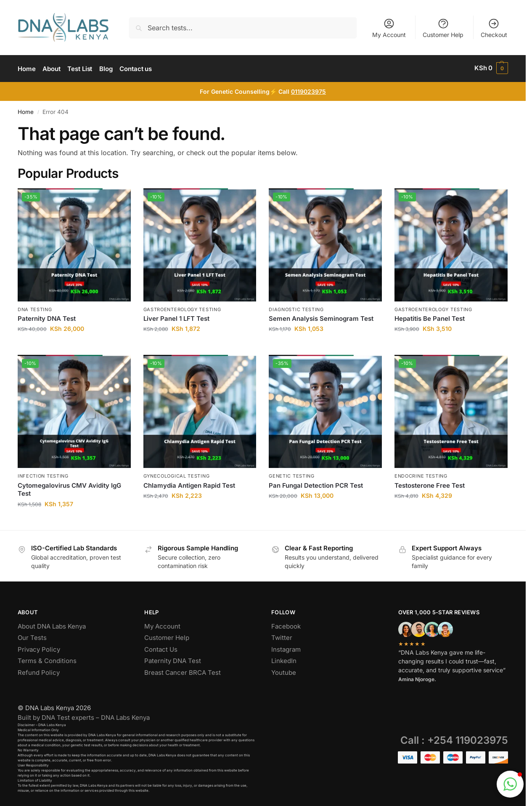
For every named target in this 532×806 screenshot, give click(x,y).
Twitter (282, 636)
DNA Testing (35, 308)
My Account (389, 28)
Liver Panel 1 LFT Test (176, 317)
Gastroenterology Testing (182, 308)
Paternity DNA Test (47, 317)
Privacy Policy (39, 648)
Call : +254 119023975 (454, 739)
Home (26, 111)
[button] (491, 68)
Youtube (284, 671)
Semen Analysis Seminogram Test (321, 317)
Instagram (286, 648)
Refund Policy (39, 671)
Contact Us (161, 648)
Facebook (286, 625)
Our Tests (32, 636)
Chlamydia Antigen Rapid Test (189, 484)
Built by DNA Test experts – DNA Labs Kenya (84, 716)
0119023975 (308, 90)
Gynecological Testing (177, 475)
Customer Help (443, 28)
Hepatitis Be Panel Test (430, 317)
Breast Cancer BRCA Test (183, 671)
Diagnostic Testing (296, 308)
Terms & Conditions (47, 659)
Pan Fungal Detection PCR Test (316, 484)
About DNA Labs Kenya (52, 625)
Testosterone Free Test (430, 484)
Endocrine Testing (421, 475)
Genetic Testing (292, 475)
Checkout (494, 28)
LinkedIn (284, 659)
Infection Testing (43, 475)
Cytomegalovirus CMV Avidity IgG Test (69, 488)
